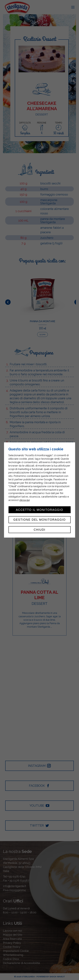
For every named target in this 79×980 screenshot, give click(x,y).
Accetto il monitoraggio (39, 510)
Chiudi (39, 530)
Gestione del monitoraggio (40, 520)
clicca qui (24, 500)
